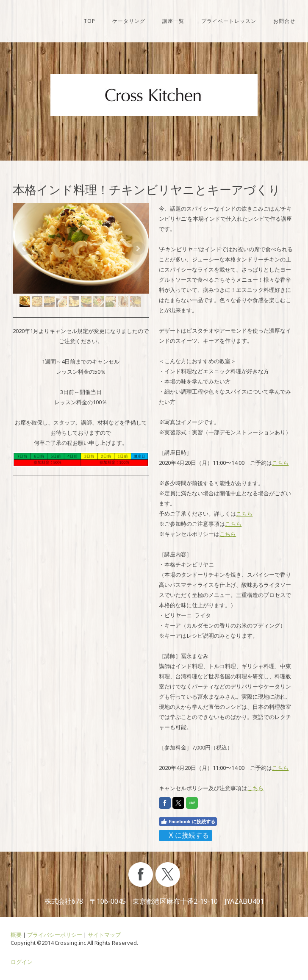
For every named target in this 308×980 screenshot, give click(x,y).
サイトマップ (104, 935)
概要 (16, 935)
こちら (280, 463)
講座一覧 (173, 21)
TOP (89, 21)
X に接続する (185, 835)
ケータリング (129, 21)
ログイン (22, 962)
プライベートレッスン (229, 21)
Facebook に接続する (188, 822)
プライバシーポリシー (55, 935)
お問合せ (284, 21)
